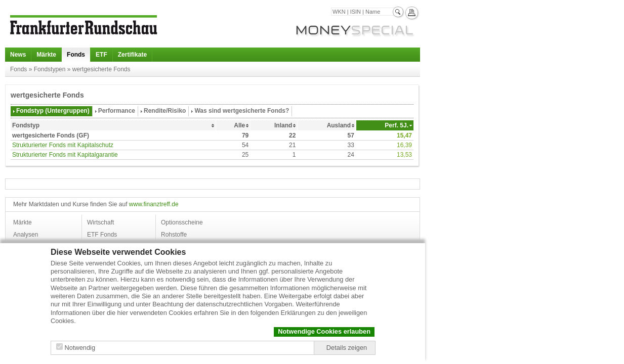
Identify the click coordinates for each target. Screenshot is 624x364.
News (18, 55)
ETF (101, 55)
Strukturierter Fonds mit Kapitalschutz (63, 145)
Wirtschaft (100, 222)
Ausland (339, 125)
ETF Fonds (102, 235)
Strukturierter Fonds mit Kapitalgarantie (65, 155)
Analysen (26, 235)
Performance (117, 111)
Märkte (46, 55)
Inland (283, 125)
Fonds (76, 55)
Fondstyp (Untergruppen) (53, 111)
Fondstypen (50, 69)
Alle (239, 125)
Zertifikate (132, 55)
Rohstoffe (174, 235)
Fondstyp (26, 125)
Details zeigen (347, 348)
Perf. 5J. (397, 125)
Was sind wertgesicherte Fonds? (242, 111)
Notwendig (80, 348)
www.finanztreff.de (154, 204)
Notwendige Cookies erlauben (324, 331)
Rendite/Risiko (165, 111)
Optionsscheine (182, 222)
